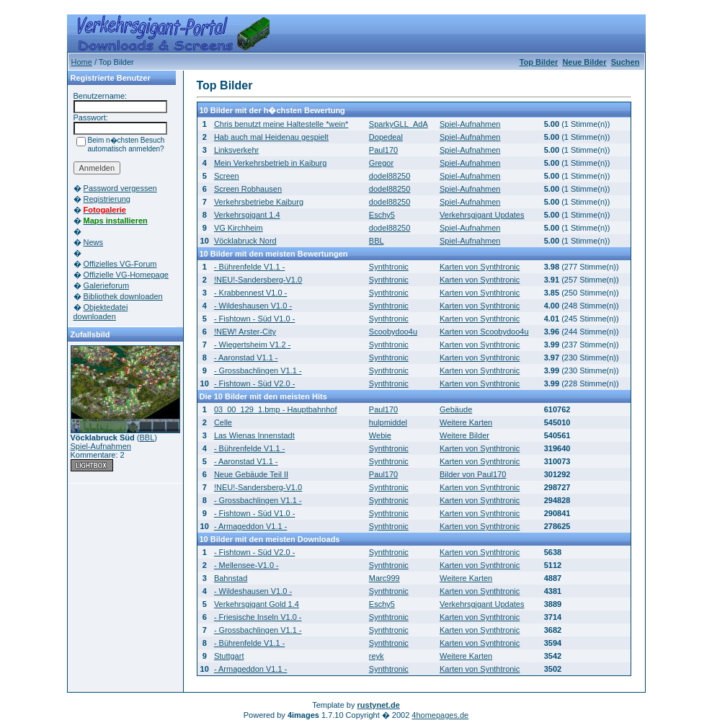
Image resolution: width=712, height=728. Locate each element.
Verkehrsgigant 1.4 (247, 215)
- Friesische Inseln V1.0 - (258, 617)
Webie (380, 435)
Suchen (626, 62)
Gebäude (456, 409)
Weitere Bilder (464, 435)
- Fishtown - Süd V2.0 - (255, 383)
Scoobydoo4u (393, 332)
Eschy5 (382, 215)
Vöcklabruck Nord (245, 241)
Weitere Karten (466, 422)
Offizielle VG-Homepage (126, 275)
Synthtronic (389, 267)
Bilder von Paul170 (473, 474)
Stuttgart (229, 656)
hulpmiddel (388, 422)
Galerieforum (107, 285)
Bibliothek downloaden (123, 296)
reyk (377, 656)
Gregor (381, 163)
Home (82, 62)
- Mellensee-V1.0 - (246, 565)
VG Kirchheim (239, 228)
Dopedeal (386, 137)
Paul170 (383, 150)
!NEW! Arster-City (245, 332)
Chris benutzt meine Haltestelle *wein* (281, 124)
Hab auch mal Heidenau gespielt (271, 137)
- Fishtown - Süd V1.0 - (255, 319)
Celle (223, 422)
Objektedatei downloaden (101, 312)
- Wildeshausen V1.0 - (253, 306)
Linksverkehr (236, 150)
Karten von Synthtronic (480, 267)
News (94, 242)
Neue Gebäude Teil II (251, 474)
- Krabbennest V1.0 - (251, 293)
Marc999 (384, 578)
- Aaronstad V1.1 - (246, 358)
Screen (227, 176)
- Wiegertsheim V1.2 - (252, 345)
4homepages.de (440, 715)
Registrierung (107, 199)
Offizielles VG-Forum (120, 264)
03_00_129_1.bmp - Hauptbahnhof (276, 409)
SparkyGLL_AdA (399, 124)
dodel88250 (390, 176)
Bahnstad (231, 578)
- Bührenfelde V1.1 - (249, 267)
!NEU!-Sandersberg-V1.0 (258, 280)
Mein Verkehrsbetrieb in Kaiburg (271, 163)
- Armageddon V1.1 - (251, 526)
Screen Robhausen (248, 189)
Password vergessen (120, 188)
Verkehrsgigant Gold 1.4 (257, 604)
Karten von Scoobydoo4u (484, 332)
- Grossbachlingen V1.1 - (258, 370)
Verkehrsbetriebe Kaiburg (259, 202)
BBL (147, 438)
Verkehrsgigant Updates (482, 215)
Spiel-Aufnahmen (101, 446)
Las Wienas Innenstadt (254, 435)
